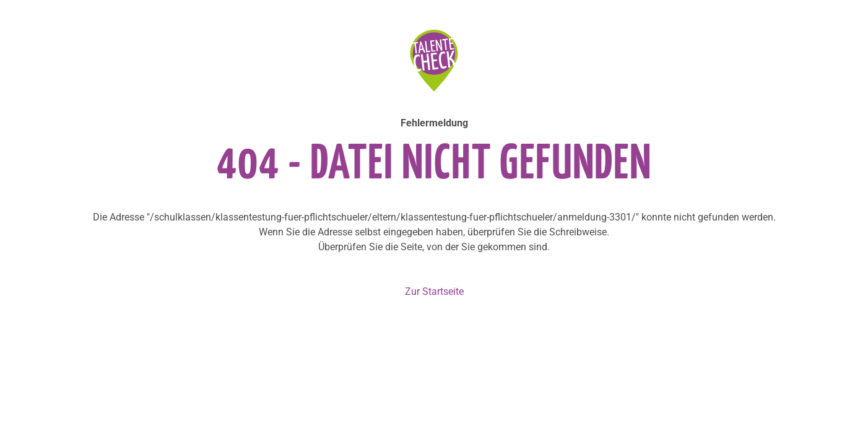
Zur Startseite (434, 291)
